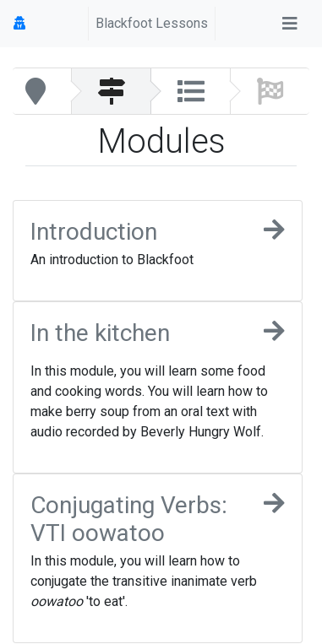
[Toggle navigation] (290, 24)
